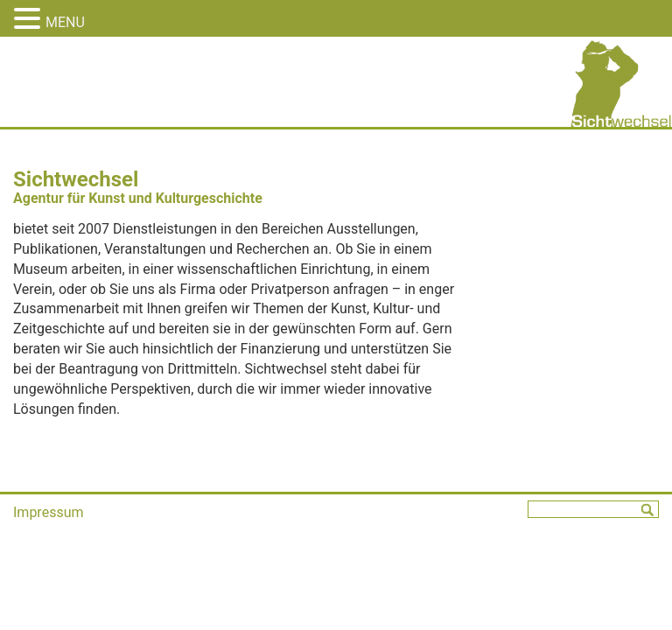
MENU (65, 22)
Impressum (49, 512)
